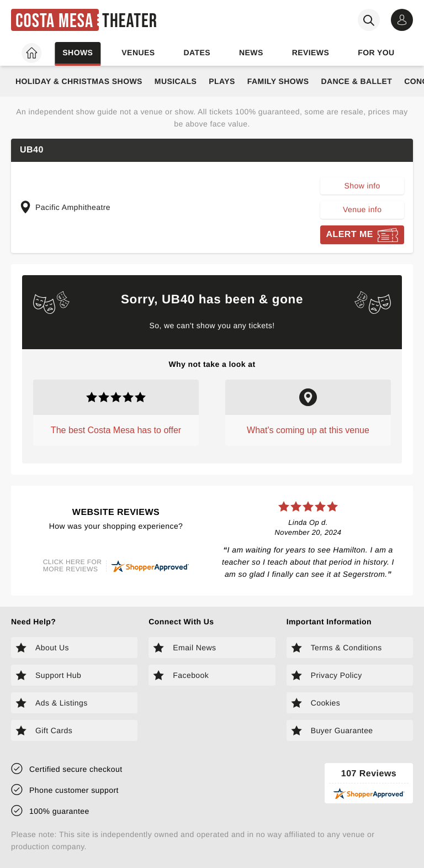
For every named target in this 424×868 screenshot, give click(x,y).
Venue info (362, 209)
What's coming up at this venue (308, 430)
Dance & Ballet (356, 81)
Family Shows (278, 81)
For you (376, 52)
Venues (138, 52)
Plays (222, 81)
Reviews (311, 52)
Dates (197, 52)
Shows (78, 52)
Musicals (176, 81)
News (251, 52)
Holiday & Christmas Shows (79, 81)
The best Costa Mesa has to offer (116, 430)
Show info (362, 186)
